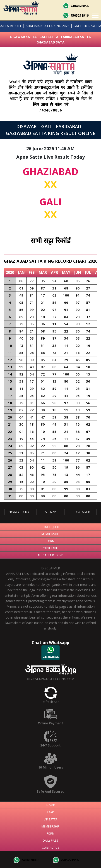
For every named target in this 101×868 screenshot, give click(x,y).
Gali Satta (49, 37)
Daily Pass (50, 840)
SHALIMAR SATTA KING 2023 (41, 26)
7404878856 (76, 6)
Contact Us (51, 848)
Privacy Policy (19, 512)
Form (51, 541)
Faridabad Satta (76, 37)
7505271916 (76, 15)
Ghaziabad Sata (50, 42)
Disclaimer (82, 512)
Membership (50, 534)
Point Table (50, 548)
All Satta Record (50, 555)
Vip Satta (50, 819)
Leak (51, 812)
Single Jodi (51, 527)
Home (51, 805)
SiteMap (51, 512)
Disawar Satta (23, 37)
